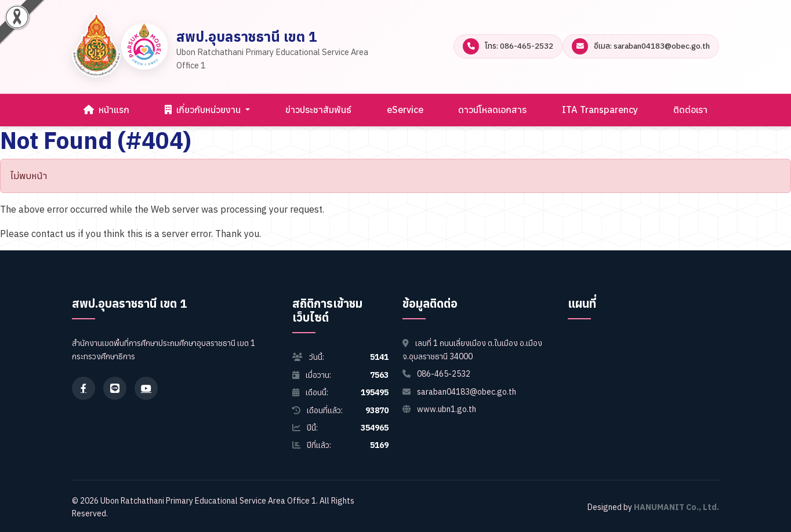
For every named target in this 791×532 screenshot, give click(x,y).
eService (405, 110)
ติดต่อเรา (690, 110)
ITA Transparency (600, 110)
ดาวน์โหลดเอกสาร (492, 110)
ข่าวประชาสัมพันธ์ (318, 110)
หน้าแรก (106, 110)
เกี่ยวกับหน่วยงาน (204, 110)
